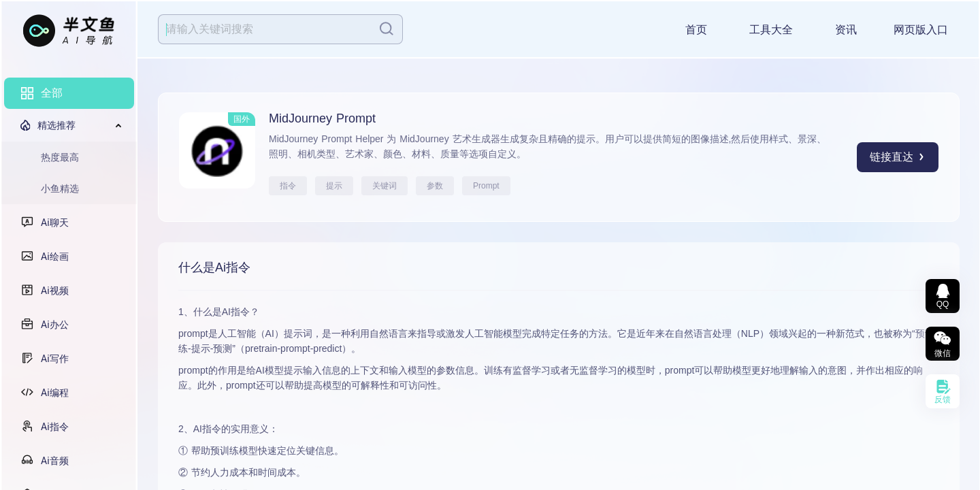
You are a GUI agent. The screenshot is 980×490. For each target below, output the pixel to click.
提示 (334, 186)
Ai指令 (55, 427)
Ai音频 (55, 461)
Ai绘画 (55, 257)
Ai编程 (55, 393)
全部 (52, 93)
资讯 (846, 30)
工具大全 (771, 30)
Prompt (486, 186)
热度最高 (60, 157)
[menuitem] (69, 93)
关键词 (385, 186)
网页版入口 (921, 30)
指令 (288, 186)
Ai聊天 (55, 223)
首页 (696, 30)
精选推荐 (56, 125)
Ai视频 (55, 291)
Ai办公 (55, 325)
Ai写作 (55, 359)
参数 (435, 186)
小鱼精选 (60, 189)
